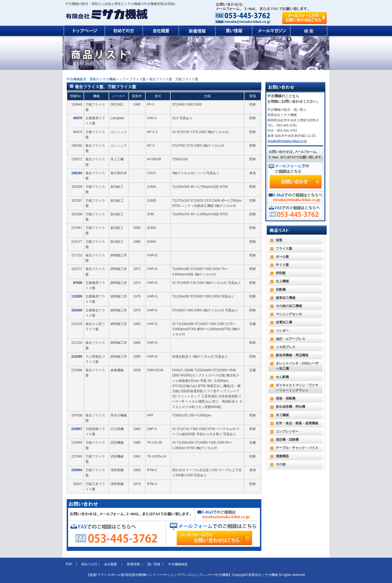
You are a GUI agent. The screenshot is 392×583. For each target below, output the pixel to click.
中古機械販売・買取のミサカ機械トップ (96, 79)
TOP (69, 564)
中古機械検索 (178, 564)
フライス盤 (137, 79)
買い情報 (154, 564)
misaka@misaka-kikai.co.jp (247, 22)
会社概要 (111, 564)
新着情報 (133, 564)
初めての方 (89, 564)
